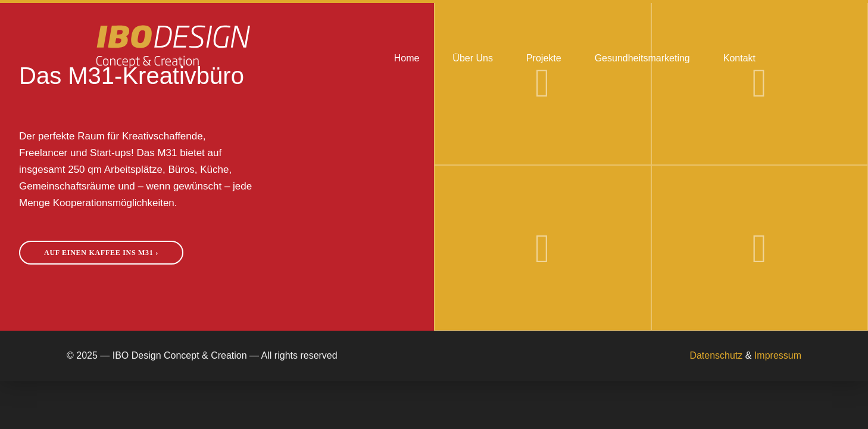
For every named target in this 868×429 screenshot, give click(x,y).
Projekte (544, 58)
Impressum (778, 355)
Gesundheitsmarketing (642, 58)
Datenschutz (716, 355)
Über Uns (473, 58)
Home (407, 58)
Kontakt (739, 58)
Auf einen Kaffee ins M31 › (101, 253)
